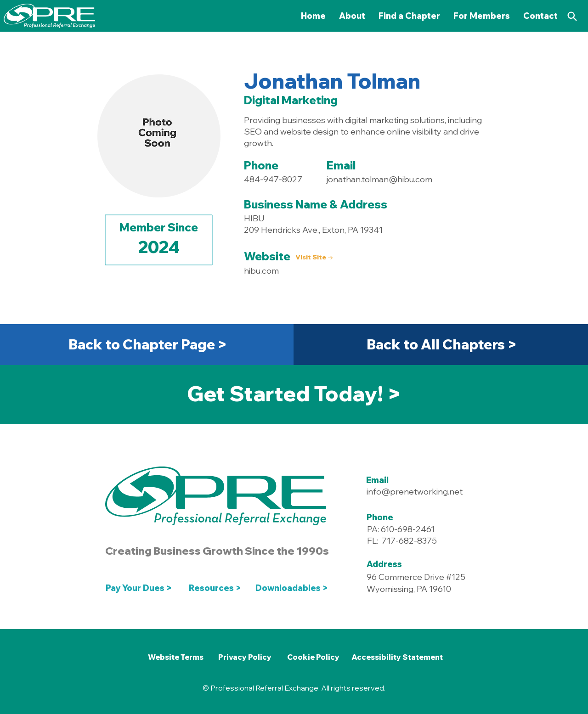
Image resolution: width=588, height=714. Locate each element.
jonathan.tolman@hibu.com (379, 179)
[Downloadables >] (294, 588)
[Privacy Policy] (245, 657)
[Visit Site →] (314, 257)
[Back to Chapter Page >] (148, 344)
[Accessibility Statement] (397, 657)
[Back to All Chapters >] (442, 344)
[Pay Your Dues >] (141, 588)
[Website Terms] (175, 657)
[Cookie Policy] (313, 657)
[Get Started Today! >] (294, 394)
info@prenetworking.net (415, 492)
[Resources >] (215, 588)
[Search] (572, 16)
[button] (482, 16)
